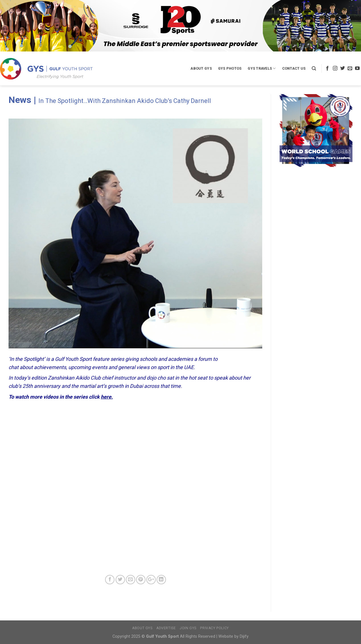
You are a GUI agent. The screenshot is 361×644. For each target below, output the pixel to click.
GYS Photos (230, 68)
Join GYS (188, 628)
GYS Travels (262, 68)
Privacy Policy (215, 628)
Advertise (166, 628)
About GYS (201, 68)
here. (107, 397)
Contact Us (294, 68)
